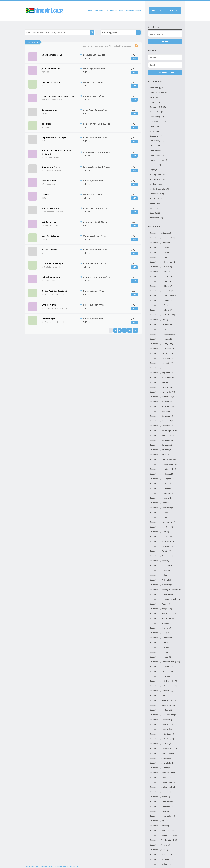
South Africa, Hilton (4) (160, 455)
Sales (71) (154, 208)
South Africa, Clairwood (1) (161, 353)
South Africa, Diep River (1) (161, 373)
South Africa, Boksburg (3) (161, 310)
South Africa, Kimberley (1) (161, 493)
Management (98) (157, 174)
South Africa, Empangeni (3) (162, 406)
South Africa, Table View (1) (162, 801)
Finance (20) (155, 146)
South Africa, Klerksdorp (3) (162, 508)
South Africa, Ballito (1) (160, 247)
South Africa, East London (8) (162, 397)
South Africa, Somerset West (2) (163, 748)
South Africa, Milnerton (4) (161, 585)
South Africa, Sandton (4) (161, 744)
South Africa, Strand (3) (160, 797)
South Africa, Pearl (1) (159, 652)
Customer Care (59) (158, 121)
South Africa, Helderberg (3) (162, 435)
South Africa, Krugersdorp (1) (162, 522)
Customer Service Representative (58, 96)
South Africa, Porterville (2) (161, 691)
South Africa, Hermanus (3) (161, 440)
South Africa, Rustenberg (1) (162, 734)
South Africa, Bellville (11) (161, 276)
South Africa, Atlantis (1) (160, 243)
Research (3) (155, 203)
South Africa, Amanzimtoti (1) (162, 238)
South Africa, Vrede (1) (160, 850)
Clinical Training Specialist (54, 291)
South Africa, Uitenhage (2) (161, 826)
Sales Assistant (49, 110)
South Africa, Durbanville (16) (162, 392)
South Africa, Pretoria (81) (161, 695)
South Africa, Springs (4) (160, 768)
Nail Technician (49, 222)
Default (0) (154, 126)
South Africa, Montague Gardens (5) (165, 590)
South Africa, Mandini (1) (160, 551)
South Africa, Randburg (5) (161, 710)
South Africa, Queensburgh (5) (163, 700)
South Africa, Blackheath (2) (162, 291)
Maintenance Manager (53, 263)
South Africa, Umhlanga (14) (162, 830)
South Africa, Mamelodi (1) (161, 546)
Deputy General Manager (54, 138)
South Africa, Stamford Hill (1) (163, 773)
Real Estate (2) (156, 198)
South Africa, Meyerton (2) (161, 565)
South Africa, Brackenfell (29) (162, 315)
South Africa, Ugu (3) (159, 821)
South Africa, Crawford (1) (161, 368)
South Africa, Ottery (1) (160, 623)
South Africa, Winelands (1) (161, 859)
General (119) (156, 150)
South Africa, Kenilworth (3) (162, 474)
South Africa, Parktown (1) (161, 642)
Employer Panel (117, 11)
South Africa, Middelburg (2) (162, 570)
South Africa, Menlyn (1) (160, 561)
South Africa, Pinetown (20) (161, 666)
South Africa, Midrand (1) (161, 580)
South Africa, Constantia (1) (161, 363)
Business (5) (155, 102)
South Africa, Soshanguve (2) (162, 753)
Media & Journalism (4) (160, 189)
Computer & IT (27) (158, 107)
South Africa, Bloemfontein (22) (163, 295)
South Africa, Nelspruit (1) (161, 609)
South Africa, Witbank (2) (160, 864)
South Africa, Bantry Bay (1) (161, 257)
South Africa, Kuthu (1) (159, 532)
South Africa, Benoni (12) (160, 281)
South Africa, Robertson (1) (161, 724)
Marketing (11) (156, 184)
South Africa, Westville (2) (161, 854)
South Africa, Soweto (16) (161, 758)
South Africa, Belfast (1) (160, 272)
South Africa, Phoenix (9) (160, 657)
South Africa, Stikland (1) (160, 792)
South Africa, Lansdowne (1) (162, 541)
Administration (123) (159, 93)
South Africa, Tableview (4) (161, 806)
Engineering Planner (51, 167)
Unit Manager (48, 319)
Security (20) (155, 213)
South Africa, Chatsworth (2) (162, 349)
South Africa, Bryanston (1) (161, 324)
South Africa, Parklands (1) (161, 638)
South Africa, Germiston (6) (161, 416)
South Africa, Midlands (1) (161, 575)
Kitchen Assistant (50, 208)
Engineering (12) (157, 141)
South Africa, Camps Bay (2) (161, 329)
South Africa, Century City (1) (162, 344)
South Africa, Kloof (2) (159, 512)
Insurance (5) (155, 165)
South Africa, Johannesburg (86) (163, 464)
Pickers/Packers (49, 250)
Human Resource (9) (158, 160)
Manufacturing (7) (158, 179)
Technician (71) (156, 218)
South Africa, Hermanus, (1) (162, 445)
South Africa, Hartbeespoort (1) (163, 430)
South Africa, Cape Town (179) (163, 334)
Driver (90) (154, 131)
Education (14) (156, 136)
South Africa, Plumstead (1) (161, 676)
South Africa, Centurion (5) (161, 339)
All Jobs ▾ (33, 42)
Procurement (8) (157, 194)
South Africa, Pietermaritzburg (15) (165, 662)
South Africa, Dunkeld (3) (160, 382)
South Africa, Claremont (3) (161, 358)
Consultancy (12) (157, 117)
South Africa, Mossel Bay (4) (162, 594)
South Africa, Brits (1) (159, 320)
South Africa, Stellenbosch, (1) (163, 787)
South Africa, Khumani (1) (161, 488)
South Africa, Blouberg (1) (161, 300)
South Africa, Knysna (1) (160, 517)
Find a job (173, 11)
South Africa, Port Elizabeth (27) (163, 681)
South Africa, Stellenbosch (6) (162, 782)
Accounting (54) (156, 88)
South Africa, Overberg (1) (161, 628)
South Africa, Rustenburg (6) (162, 739)
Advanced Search (133, 11)
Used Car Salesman (51, 236)
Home (89, 11)
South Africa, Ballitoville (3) (161, 252)
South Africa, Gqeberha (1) (161, 426)
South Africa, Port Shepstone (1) (163, 686)
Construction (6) (157, 112)
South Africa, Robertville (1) (162, 729)
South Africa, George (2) (160, 411)
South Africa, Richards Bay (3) (162, 720)
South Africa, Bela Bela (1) (161, 267)
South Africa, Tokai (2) (159, 811)
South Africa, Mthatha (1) (161, 604)
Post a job (157, 11)
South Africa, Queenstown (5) (162, 705)
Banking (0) (155, 97)
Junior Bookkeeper (51, 69)
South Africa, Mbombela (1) (161, 556)
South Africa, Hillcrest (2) (161, 450)
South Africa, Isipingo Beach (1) (163, 459)
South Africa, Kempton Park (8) (163, 469)
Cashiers (46, 194)
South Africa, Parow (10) (160, 647)
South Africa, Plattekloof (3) (162, 671)
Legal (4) (154, 170)
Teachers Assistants (52, 82)
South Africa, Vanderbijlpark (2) (163, 840)
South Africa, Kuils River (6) (161, 527)
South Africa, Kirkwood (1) (161, 503)
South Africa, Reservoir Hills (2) (163, 715)
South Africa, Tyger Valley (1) (162, 816)
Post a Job (74, 866)
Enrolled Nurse (49, 181)
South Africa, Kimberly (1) (161, 498)
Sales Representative (52, 55)
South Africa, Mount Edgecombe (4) (165, 599)
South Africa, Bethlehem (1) (162, 286)
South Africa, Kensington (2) (162, 479)
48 (130, 330)
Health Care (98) (157, 155)
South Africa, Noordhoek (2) (162, 618)
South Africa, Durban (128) (161, 387)
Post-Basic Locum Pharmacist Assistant (56, 152)
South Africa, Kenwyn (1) (160, 483)
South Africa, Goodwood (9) (162, 421)
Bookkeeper (48, 124)
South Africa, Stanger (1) (160, 777)
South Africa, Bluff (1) (159, 305)
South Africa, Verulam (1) (161, 845)
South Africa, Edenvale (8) (161, 402)
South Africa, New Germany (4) (163, 613)
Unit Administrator (51, 277)
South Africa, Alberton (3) (161, 233)
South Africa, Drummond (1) (162, 377)
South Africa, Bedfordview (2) (162, 262)
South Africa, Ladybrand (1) (162, 536)
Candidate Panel (101, 11)
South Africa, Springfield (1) (162, 763)
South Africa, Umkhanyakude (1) (164, 835)
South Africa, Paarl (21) (160, 633)
